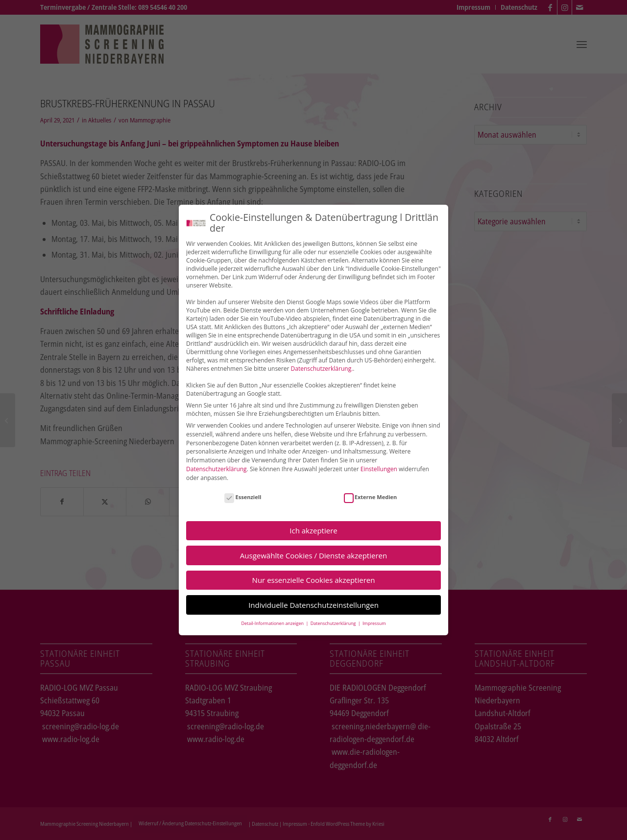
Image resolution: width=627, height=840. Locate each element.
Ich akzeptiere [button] (313, 530)
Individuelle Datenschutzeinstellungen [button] (313, 605)
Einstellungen (379, 469)
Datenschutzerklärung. (322, 369)
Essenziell (243, 497)
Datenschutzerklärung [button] (334, 623)
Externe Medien (371, 497)
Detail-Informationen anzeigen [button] (273, 623)
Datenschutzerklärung (217, 469)
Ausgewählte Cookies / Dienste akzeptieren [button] (313, 555)
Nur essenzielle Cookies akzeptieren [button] (314, 580)
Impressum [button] (374, 623)
